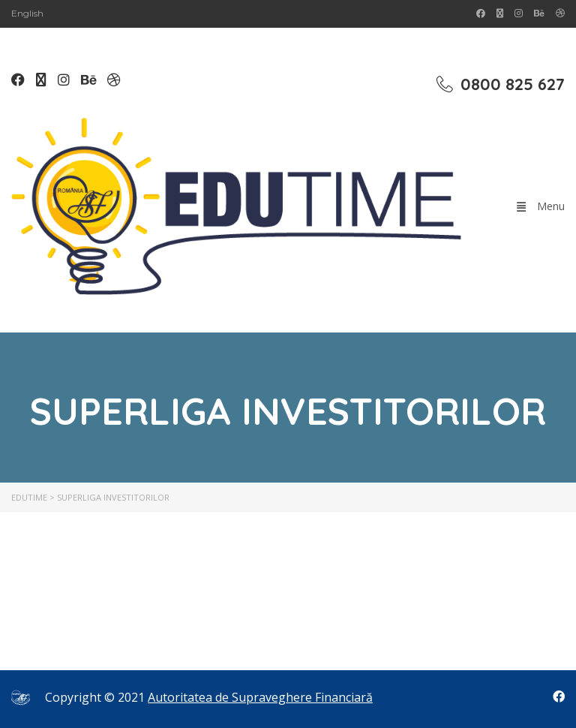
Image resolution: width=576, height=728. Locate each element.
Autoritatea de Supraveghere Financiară (260, 697)
